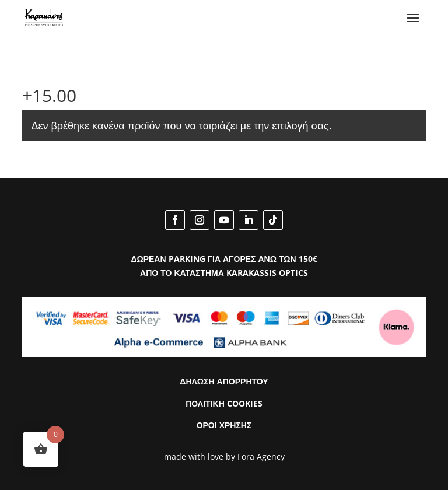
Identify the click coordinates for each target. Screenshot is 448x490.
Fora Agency (261, 456)
